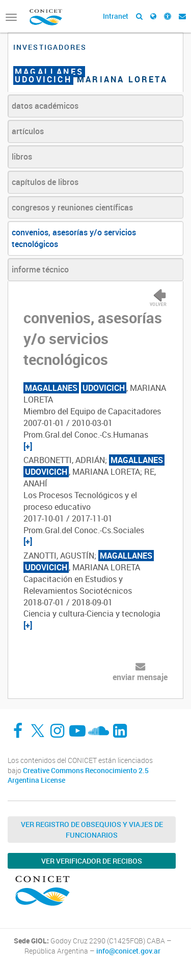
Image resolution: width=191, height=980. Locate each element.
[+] (28, 446)
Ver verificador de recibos (92, 861)
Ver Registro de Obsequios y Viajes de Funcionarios (92, 830)
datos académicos (45, 106)
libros (22, 157)
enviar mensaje (140, 677)
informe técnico (40, 269)
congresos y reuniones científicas (72, 207)
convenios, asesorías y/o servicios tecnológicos (74, 238)
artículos (28, 131)
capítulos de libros (45, 182)
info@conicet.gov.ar (128, 951)
